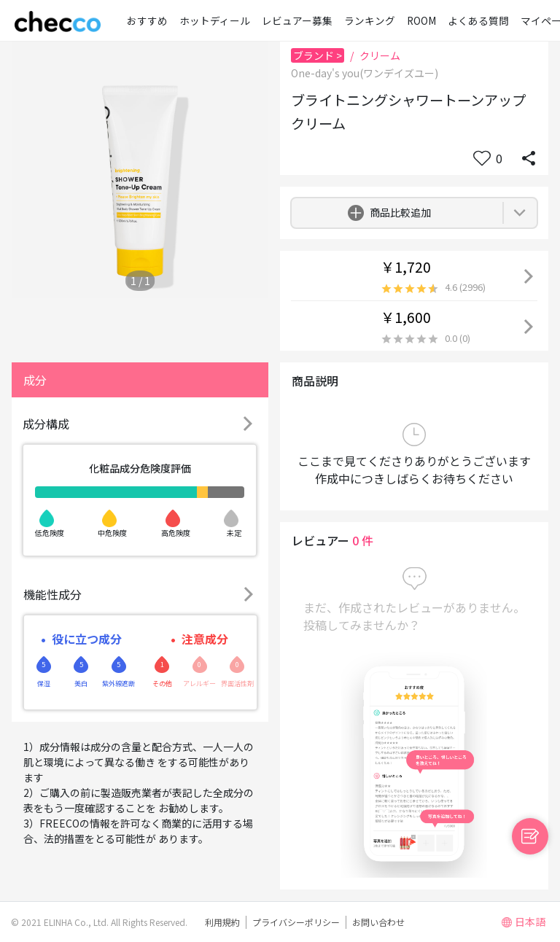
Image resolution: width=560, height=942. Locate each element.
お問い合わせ (378, 922)
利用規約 (222, 922)
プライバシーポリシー (296, 922)
